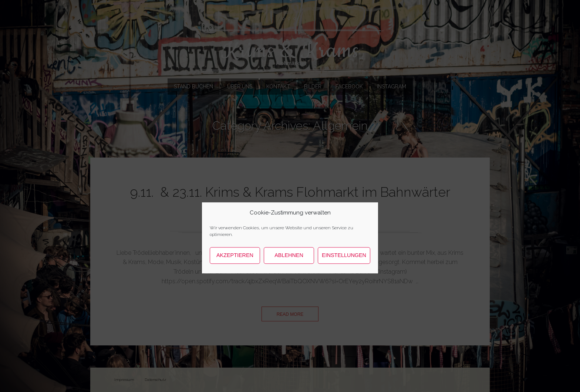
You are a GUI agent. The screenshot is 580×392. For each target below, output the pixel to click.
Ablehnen (289, 272)
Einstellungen (344, 272)
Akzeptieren (235, 272)
